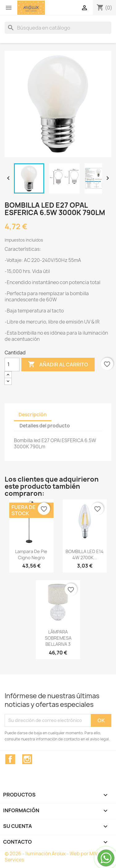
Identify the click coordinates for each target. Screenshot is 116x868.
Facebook (10, 759)
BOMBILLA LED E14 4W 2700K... (85, 554)
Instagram (27, 759)
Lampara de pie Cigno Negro (31, 554)
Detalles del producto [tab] (45, 426)
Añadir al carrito (58, 365)
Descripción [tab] (33, 415)
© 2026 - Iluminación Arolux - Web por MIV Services (51, 857)
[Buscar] (58, 28)
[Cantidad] (12, 365)
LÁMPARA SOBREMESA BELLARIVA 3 (58, 638)
